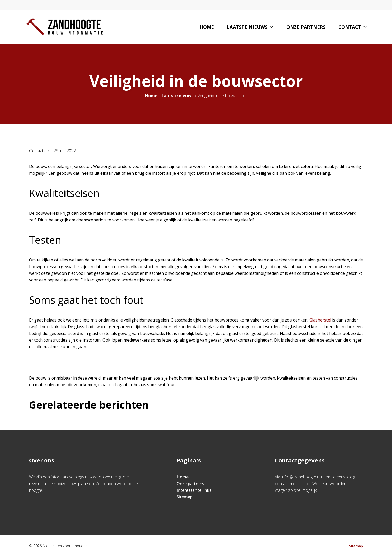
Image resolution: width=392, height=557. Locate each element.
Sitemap (184, 497)
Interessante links (194, 490)
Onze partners (306, 27)
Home (207, 27)
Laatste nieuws (250, 27)
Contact (353, 27)
